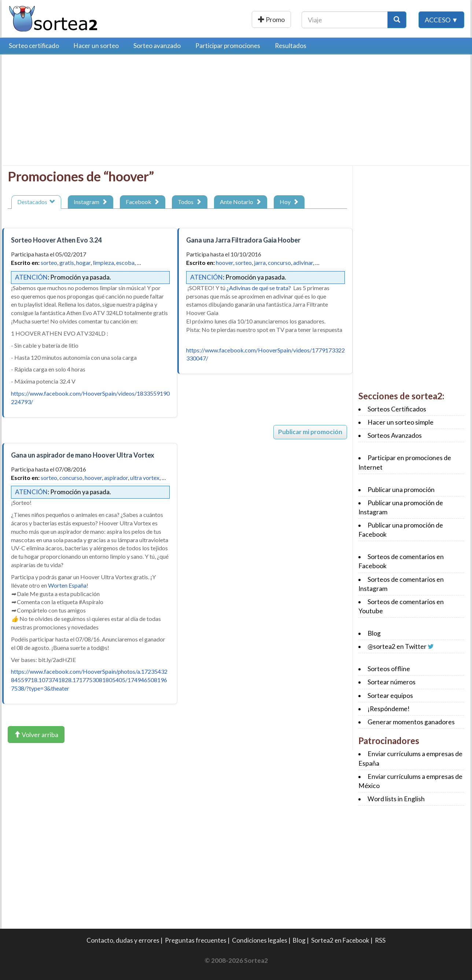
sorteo (49, 262)
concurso (279, 262)
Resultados (291, 46)
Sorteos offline (389, 669)
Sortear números (392, 682)
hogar (83, 262)
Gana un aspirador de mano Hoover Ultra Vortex (83, 455)
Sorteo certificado (34, 46)
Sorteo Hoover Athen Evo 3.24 (56, 240)
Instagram (91, 202)
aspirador (116, 478)
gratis (67, 262)
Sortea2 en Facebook (340, 940)
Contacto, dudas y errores (123, 940)
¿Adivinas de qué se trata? (259, 288)
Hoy (289, 202)
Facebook (143, 202)
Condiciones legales (260, 940)
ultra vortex (145, 478)
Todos (190, 202)
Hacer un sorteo (96, 46)
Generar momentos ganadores (411, 722)
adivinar (303, 262)
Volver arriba (36, 735)
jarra (260, 262)
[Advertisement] (69, 112)
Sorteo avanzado (157, 46)
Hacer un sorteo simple (401, 422)
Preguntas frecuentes (196, 940)
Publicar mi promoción (310, 432)
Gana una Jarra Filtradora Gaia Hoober (243, 240)
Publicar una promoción (250, 19)
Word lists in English (396, 799)
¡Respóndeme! (389, 709)
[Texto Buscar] (345, 19)
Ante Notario (241, 202)
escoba (125, 262)
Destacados (36, 202)
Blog (374, 633)
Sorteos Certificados (397, 409)
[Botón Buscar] (397, 19)
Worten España (67, 585)
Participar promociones (228, 46)
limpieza (103, 262)
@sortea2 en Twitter (397, 646)
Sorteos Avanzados (395, 435)
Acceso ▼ (441, 19)
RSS (380, 940)
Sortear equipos (390, 696)
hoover (224, 262)
